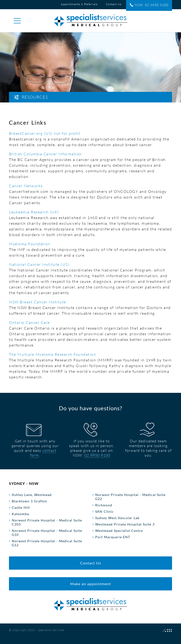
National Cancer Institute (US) (39, 264)
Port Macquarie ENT (113, 537)
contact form (43, 453)
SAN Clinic (105, 511)
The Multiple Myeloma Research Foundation (52, 354)
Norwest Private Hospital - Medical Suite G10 (47, 533)
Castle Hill (21, 507)
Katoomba (20, 514)
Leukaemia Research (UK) (34, 212)
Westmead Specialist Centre (119, 531)
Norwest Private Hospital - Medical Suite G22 (130, 497)
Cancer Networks (26, 186)
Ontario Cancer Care (29, 322)
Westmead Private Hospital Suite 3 (125, 524)
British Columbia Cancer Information (45, 154)
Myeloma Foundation (30, 244)
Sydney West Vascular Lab (117, 518)
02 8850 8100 (97, 455)
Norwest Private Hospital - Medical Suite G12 (47, 543)
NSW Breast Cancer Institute (38, 302)
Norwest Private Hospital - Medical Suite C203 (47, 522)
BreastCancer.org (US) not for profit (45, 133)
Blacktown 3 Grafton (29, 501)
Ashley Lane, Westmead (32, 495)
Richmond (104, 505)
